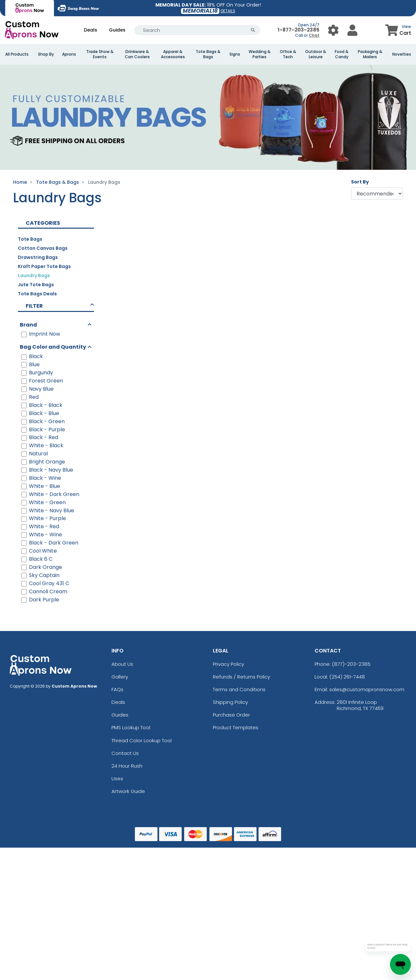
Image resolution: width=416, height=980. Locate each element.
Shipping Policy (230, 702)
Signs (235, 54)
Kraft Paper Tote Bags (44, 266)
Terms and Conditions (239, 689)
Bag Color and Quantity (53, 347)
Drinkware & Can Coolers (137, 54)
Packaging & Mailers (370, 54)
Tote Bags (30, 239)
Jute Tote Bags (36, 285)
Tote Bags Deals (37, 294)
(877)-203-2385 (351, 664)
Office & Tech (288, 54)
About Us (122, 664)
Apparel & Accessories (173, 54)
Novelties (402, 54)
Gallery (120, 677)
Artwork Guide (128, 791)
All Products (17, 54)
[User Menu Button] (333, 30)
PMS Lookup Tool (131, 727)
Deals (91, 30)
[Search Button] (253, 30)
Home (20, 182)
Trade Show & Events (100, 54)
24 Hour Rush (127, 766)
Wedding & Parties (260, 54)
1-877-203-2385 (299, 30)
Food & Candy (342, 54)
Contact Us (125, 753)
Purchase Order (231, 715)
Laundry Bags (34, 275)
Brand (28, 325)
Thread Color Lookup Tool (142, 740)
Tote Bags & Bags (208, 54)
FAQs (117, 689)
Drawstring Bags (38, 257)
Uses (117, 779)
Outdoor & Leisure (316, 54)
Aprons (69, 54)
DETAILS (228, 11)
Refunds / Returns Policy (241, 677)
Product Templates (236, 727)
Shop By (46, 54)
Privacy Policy (228, 664)
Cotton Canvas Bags (43, 248)
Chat (314, 35)
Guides (117, 30)
